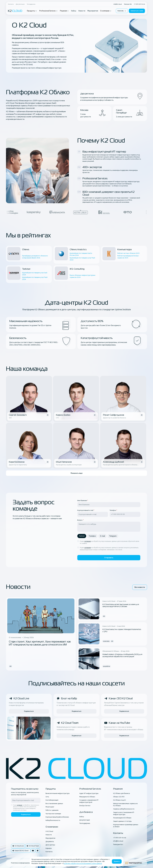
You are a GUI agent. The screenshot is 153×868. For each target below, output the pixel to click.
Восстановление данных (54, 804)
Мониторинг (50, 807)
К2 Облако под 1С (120, 800)
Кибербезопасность (53, 820)
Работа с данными (52, 810)
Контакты (11, 4)
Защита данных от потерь (122, 821)
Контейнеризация (52, 800)
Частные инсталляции (53, 814)
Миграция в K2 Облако (87, 797)
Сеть (47, 797)
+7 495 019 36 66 (139, 4)
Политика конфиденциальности (22, 863)
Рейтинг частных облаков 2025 (128, 253)
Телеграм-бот (128, 4)
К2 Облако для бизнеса (121, 793)
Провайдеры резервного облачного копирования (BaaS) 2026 (35, 257)
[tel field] (125, 514)
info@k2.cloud (118, 4)
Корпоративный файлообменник (57, 817)
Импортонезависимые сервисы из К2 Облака (125, 805)
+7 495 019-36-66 (120, 838)
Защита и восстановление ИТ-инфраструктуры (124, 813)
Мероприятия (93, 11)
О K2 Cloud (49, 831)
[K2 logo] (15, 11)
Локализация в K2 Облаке (122, 818)
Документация (20, 4)
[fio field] (109, 505)
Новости (82, 11)
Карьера (49, 848)
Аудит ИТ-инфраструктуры (89, 793)
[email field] (93, 514)
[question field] (109, 527)
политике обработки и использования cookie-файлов (83, 863)
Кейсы (74, 11)
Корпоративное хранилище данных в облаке (126, 826)
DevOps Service (85, 806)
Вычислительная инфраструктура (58, 793)
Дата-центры (50, 845)
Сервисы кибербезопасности (124, 809)
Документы (50, 841)
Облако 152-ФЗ (119, 797)
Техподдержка (31, 4)
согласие (88, 541)
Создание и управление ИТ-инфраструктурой (89, 801)
